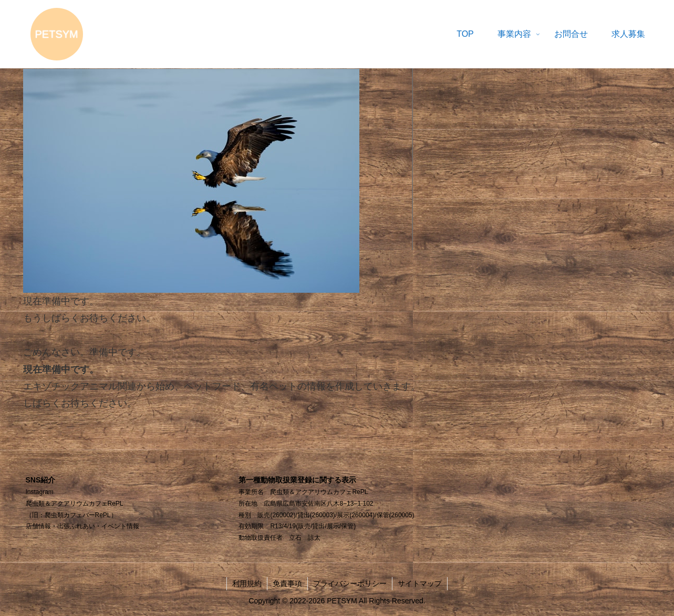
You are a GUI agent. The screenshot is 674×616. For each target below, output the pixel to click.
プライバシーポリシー (350, 583)
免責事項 (287, 583)
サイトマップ (420, 583)
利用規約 (247, 583)
